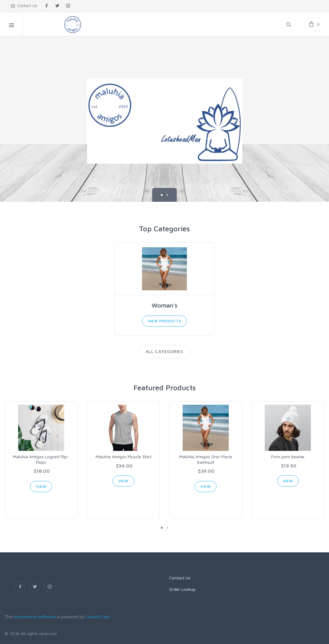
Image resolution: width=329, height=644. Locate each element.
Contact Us (24, 6)
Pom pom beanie (288, 457)
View (41, 486)
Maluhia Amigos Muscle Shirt (123, 457)
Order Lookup (182, 589)
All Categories (165, 351)
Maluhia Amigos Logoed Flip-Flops (41, 459)
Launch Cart (98, 616)
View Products (165, 321)
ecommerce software (35, 616)
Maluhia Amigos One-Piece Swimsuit (206, 459)
